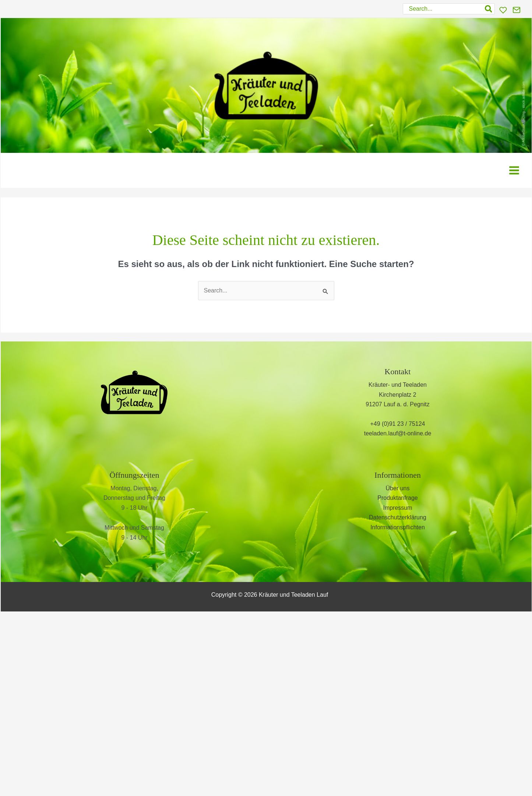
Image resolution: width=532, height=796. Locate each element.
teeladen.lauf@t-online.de (398, 433)
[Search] (489, 9)
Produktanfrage (397, 498)
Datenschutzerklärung (398, 517)
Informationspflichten (398, 527)
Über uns (398, 488)
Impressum (397, 508)
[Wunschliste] (503, 10)
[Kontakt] (517, 10)
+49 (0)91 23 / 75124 (397, 424)
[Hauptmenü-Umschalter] (514, 170)
